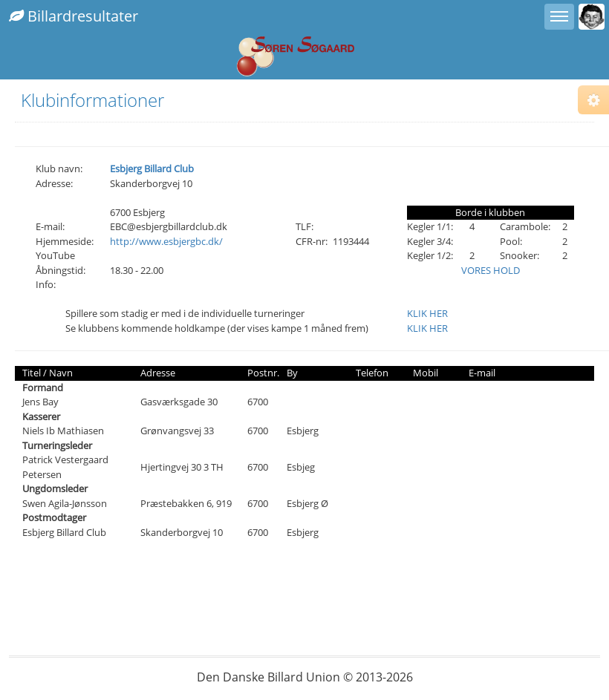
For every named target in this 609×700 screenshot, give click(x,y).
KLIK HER (427, 313)
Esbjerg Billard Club (152, 169)
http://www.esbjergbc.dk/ (166, 241)
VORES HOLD (491, 270)
